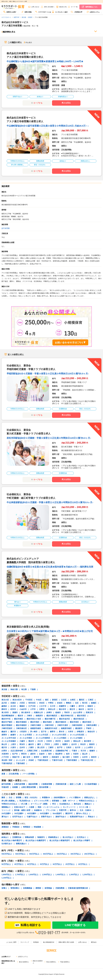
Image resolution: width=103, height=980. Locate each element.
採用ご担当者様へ (49, 7)
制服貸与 (41, 837)
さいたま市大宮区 (59, 735)
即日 (54, 804)
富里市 (94, 757)
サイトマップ (25, 942)
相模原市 (39, 716)
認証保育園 (33, 784)
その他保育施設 (91, 784)
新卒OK (73, 810)
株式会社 (77, 804)
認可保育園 (6, 228)
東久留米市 (26, 713)
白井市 (85, 757)
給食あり (5, 837)
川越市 (22, 741)
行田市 (49, 741)
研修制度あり (54, 837)
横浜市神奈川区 (67, 716)
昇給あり (91, 817)
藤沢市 (13, 732)
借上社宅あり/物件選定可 (12, 840)
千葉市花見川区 (87, 760)
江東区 (91, 700)
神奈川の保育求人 (38, 962)
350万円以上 (62, 854)
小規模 (31, 807)
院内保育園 (44, 787)
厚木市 (62, 732)
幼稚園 (15, 787)
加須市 (67, 741)
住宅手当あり (18, 817)
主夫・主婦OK (86, 810)
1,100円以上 (6, 878)
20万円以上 (83, 864)
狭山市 (4, 744)
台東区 (73, 700)
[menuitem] (10, 13)
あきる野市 (78, 713)
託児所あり (81, 837)
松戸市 (15, 754)
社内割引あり (7, 844)
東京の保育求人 (24, 962)
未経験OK (38, 810)
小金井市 (23, 709)
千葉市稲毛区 (7, 763)
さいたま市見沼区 (77, 735)
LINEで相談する (75, 925)
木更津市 (5, 754)
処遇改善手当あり (77, 817)
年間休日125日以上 (87, 801)
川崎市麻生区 (21, 728)
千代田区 (29, 700)
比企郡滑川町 (46, 751)
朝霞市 (65, 744)
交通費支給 (17, 837)
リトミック (6, 810)
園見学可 (69, 813)
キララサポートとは (43, 12)
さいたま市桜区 (26, 738)
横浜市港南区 (21, 722)
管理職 (19, 798)
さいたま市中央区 (9, 738)
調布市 (4, 709)
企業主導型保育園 (28, 787)
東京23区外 (17, 700)
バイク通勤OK (75, 798)
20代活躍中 (6, 813)
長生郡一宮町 (7, 760)
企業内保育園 (20, 784)
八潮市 (31, 747)
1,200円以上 (87, 875)
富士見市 (41, 747)
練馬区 (4, 706)
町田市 (13, 709)
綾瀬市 (13, 735)
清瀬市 (15, 713)
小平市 (33, 709)
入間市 (56, 744)
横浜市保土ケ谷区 (34, 719)
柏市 (68, 754)
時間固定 (27, 827)
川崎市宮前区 (7, 728)
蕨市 (39, 744)
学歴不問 (63, 810)
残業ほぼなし (90, 798)
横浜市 (20, 716)
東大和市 (5, 713)
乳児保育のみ (25, 801)
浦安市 (45, 757)
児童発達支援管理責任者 (78, 888)
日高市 (69, 747)
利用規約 (36, 942)
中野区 (51, 703)
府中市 (81, 706)
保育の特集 (27, 12)
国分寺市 (62, 709)
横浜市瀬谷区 (61, 722)
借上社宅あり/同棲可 (82, 840)
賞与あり (5, 817)
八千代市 (5, 757)
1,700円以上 (20, 875)
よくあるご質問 (11, 942)
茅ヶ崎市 (34, 732)
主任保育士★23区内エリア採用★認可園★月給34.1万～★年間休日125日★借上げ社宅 (50, 631)
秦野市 (53, 732)
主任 (10, 798)
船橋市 (92, 751)
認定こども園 (75, 784)
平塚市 (89, 728)
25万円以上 (70, 864)
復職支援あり (21, 844)
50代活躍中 (44, 813)
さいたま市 (20, 760)
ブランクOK (51, 810)
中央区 (39, 700)
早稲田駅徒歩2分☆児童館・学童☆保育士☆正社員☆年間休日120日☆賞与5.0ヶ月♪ (48, 374)
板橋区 (94, 703)
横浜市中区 (6, 719)
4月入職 (24, 804)
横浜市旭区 (35, 722)
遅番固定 (5, 827)
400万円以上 (48, 854)
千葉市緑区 (20, 763)
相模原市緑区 (36, 728)
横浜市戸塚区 (7, 722)
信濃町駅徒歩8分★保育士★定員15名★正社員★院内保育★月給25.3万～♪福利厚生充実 (50, 567)
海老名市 (91, 732)
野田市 (24, 754)
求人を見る (66, 103)
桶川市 (4, 747)
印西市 (76, 757)
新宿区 (55, 700)
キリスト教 (84, 807)
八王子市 (43, 706)
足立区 (13, 706)
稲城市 (58, 713)
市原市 (76, 754)
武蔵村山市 (38, 713)
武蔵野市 (62, 706)
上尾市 (13, 744)
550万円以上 (7, 854)
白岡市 (4, 751)
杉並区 (60, 703)
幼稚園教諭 (28, 888)
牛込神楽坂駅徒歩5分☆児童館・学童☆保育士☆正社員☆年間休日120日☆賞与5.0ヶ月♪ (50, 502)
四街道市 (55, 757)
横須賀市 (79, 728)
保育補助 (56, 801)
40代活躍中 (32, 813)
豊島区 (69, 703)
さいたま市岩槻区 (9, 741)
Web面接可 (57, 813)
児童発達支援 (61, 784)
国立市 (72, 709)
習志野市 (59, 754)
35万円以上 (44, 864)
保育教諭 (48, 888)
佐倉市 (42, 754)
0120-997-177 (49, 933)
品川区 (4, 703)
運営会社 (94, 942)
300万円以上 (76, 854)
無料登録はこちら (91, 7)
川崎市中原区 (63, 725)
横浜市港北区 (79, 719)
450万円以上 (34, 854)
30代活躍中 (19, 813)
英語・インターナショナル (48, 807)
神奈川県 (14, 689)
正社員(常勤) (14, 774)
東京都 (4, 689)
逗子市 (44, 732)
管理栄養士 (15, 888)
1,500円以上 (47, 875)
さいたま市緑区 (76, 738)
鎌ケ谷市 (27, 757)
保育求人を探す (10, 12)
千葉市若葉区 (72, 760)
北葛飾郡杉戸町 (62, 751)
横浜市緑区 (47, 722)
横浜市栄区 (74, 722)
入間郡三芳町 (32, 751)
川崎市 (29, 716)
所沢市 (58, 741)
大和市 (71, 732)
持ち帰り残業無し (9, 801)
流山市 (85, 754)
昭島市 (90, 706)
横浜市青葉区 (7, 725)
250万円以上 (89, 854)
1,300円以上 (74, 875)
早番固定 (16, 827)
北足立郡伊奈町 (17, 751)
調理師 (38, 888)
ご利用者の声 (77, 12)
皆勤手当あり (46, 817)
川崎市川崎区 (36, 725)
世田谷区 (32, 703)
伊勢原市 (80, 732)
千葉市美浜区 (43, 760)
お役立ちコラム (93, 12)
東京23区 (5, 700)
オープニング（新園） (40, 804)
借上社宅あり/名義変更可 (36, 840)
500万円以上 (20, 854)
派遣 (3, 774)
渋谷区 (42, 703)
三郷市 (51, 747)
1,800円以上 (6, 875)
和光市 (83, 744)
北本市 (22, 747)
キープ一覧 (74, 7)
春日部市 (88, 741)
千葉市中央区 (57, 760)
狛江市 (90, 709)
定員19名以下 (20, 807)
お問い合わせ (35, 7)
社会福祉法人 (65, 804)
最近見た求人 (63, 7)
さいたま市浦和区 (43, 738)
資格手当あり (61, 817)
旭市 (50, 754)
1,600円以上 (33, 875)
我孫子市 (16, 757)
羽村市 (67, 713)
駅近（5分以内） (32, 798)
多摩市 (49, 713)
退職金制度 (29, 837)
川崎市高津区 (77, 725)
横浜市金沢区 (64, 719)
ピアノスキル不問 (41, 801)
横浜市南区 (19, 719)
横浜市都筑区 (21, 725)
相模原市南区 (66, 728)
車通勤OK (46, 798)
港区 (47, 700)
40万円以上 (32, 864)
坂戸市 (60, 747)
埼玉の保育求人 (51, 962)
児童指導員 (60, 888)
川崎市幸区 (49, 725)
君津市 (37, 757)
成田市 (33, 754)
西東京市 (89, 713)
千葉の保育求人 (65, 962)
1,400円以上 (60, 875)
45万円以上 (19, 864)
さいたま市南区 (60, 738)
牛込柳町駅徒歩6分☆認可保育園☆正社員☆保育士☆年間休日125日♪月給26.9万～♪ (48, 126)
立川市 (53, 706)
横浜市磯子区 (50, 719)
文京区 (64, 700)
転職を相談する (28, 925)
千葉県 (33, 689)
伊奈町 (31, 760)
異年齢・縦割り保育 (22, 810)
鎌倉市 (4, 732)
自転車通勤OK (59, 798)
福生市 (81, 709)
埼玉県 (24, 689)
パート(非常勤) (28, 774)
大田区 (22, 703)
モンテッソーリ (69, 807)
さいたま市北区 (42, 735)
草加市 (22, 744)
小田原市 (23, 732)
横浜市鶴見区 (52, 716)
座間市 (4, 735)
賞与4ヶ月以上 (82, 813)
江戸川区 (32, 706)
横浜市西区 (81, 716)
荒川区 (85, 703)
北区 (77, 703)
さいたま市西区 (26, 735)
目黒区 (13, 703)
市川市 (83, 751)
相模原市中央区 (51, 728)
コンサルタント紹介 (60, 12)
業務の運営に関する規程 (66, 942)
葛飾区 (22, 706)
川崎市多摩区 (91, 725)
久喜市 (13, 747)
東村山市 (52, 709)
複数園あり (6, 807)
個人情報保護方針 (49, 942)
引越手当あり (32, 817)
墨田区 (82, 700)
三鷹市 (72, 706)
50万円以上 (6, 864)
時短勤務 (37, 827)
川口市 (40, 741)
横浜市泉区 (87, 722)
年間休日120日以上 (9, 804)
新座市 (92, 744)
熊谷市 (31, 741)
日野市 (42, 709)
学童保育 (5, 787)
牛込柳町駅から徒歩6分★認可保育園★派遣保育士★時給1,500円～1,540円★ (45, 61)
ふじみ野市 (88, 747)
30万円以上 (57, 864)
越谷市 (31, 744)
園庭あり (88, 804)
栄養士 (4, 888)
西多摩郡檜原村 (8, 716)
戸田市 (47, 744)
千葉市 (74, 751)
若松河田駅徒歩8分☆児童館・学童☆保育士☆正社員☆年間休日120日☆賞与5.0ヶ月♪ (49, 438)
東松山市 (77, 741)
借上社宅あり (68, 837)
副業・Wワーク (69, 801)
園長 (3, 798)
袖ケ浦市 (66, 757)
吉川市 (78, 747)
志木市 (74, 744)
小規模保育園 (46, 784)
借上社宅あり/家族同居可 (60, 840)
